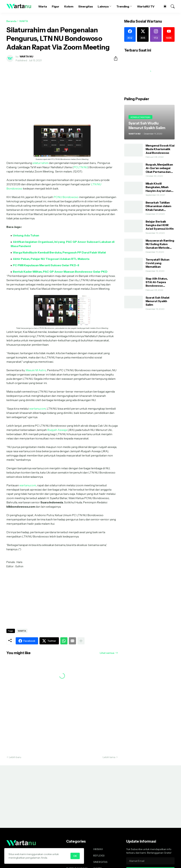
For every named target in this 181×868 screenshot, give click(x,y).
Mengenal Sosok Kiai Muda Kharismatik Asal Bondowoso (160, 149)
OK (75, 856)
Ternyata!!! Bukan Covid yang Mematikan (158, 263)
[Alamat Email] (150, 861)
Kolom (69, 6)
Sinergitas (86, 6)
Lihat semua (107, 653)
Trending (123, 6)
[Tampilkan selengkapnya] (81, 641)
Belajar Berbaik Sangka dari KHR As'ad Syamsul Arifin (160, 225)
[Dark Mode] (163, 6)
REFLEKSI (99, 856)
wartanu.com (37, 409)
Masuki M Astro (36, 370)
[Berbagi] (114, 58)
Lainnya (103, 6)
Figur (56, 6)
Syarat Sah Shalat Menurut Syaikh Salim (158, 301)
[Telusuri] (171, 6)
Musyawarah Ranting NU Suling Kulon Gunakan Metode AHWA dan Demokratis (160, 244)
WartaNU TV (146, 6)
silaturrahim (40, 163)
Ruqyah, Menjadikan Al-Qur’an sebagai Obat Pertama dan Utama (159, 168)
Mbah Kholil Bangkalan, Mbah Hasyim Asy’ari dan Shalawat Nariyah (158, 187)
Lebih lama (109, 757)
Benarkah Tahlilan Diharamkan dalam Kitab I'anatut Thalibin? (158, 206)
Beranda (11, 21)
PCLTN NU (81, 167)
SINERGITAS (100, 862)
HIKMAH (98, 849)
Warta (43, 6)
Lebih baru (15, 757)
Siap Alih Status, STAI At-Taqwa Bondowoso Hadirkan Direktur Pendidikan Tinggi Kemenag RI (158, 282)
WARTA (24, 21)
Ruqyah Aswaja (57, 430)
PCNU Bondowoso (66, 197)
